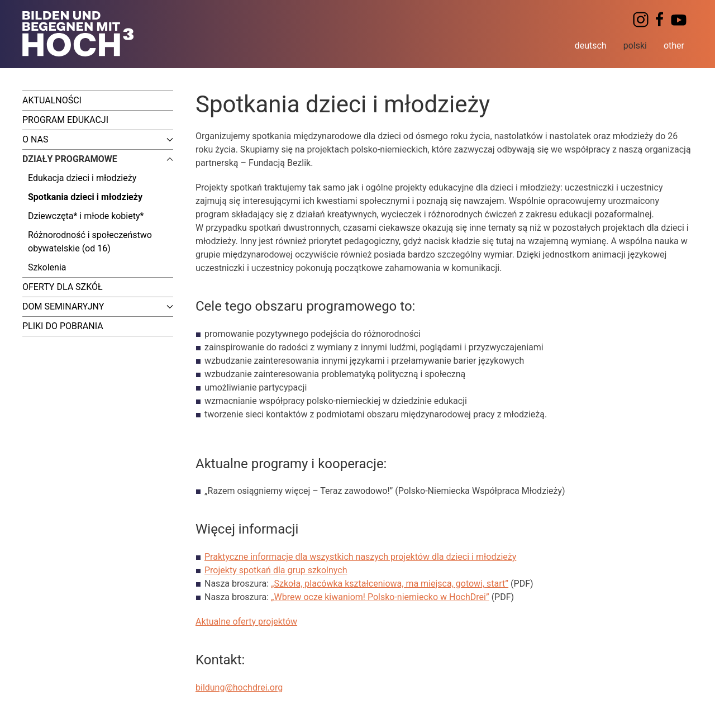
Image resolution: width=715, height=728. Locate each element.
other (674, 46)
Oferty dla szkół (63, 287)
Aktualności (52, 100)
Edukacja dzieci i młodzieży (82, 178)
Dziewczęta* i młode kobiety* (86, 216)
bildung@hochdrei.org (239, 687)
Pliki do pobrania (63, 326)
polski (635, 46)
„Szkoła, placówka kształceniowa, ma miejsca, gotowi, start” (390, 584)
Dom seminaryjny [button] (98, 306)
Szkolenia (47, 267)
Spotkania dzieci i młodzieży (85, 197)
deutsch (591, 46)
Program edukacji (65, 120)
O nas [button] (98, 139)
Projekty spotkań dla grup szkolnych (276, 570)
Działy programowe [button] (98, 159)
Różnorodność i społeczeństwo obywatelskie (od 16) (90, 242)
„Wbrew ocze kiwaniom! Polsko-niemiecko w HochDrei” (380, 597)
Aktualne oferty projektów (246, 622)
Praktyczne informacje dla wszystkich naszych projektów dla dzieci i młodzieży (360, 557)
